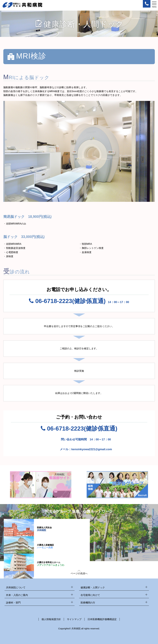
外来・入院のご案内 (40, 595)
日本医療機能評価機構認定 (102, 619)
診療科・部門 (40, 603)
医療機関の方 (114, 603)
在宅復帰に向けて (114, 595)
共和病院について (40, 588)
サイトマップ (74, 619)
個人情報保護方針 (51, 619)
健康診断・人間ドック (114, 588)
